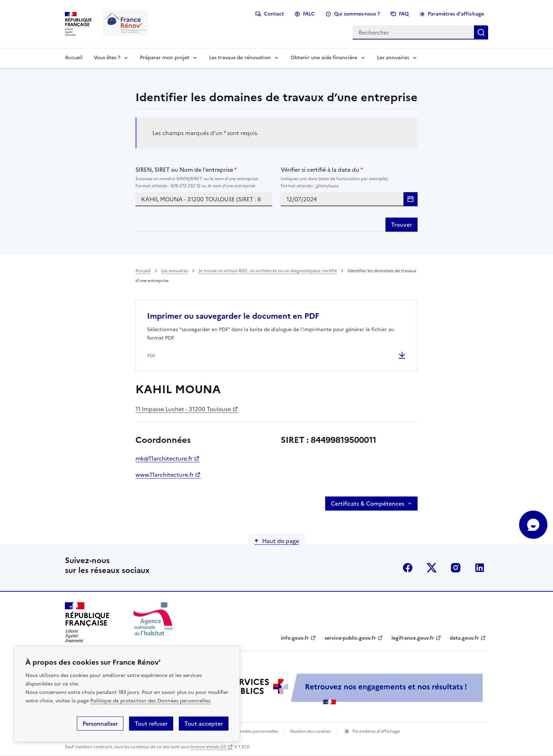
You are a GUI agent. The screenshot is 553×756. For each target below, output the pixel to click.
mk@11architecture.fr (164, 458)
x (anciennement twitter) (432, 568)
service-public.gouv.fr (350, 638)
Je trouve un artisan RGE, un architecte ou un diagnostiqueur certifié (268, 271)
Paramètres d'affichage (456, 14)
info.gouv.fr (295, 638)
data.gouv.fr (464, 638)
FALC (309, 14)
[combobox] (204, 199)
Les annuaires (393, 58)
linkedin (480, 568)
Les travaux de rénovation (240, 58)
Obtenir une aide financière (324, 58)
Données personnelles (256, 731)
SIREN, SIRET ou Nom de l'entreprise (204, 177)
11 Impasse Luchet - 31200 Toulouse (183, 409)
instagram (456, 568)
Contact (274, 14)
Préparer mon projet (165, 58)
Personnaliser (100, 724)
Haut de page (281, 541)
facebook (408, 568)
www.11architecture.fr (165, 475)
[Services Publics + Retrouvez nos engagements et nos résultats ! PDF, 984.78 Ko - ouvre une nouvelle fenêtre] (329, 689)
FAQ (404, 14)
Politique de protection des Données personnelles (150, 701)
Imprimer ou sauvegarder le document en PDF (233, 316)
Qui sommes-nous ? (357, 14)
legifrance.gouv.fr (413, 638)
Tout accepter (204, 724)
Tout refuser (151, 724)
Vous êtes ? (107, 58)
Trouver (402, 225)
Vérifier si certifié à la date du (349, 177)
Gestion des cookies (310, 731)
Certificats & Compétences (367, 504)
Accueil (74, 58)
